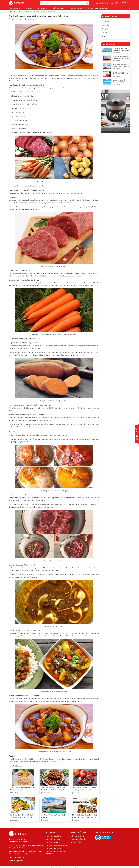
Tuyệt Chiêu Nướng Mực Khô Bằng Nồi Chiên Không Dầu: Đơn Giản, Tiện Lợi (22, 789)
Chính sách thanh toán (53, 848)
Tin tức (105, 33)
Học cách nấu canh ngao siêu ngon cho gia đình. (28, 186)
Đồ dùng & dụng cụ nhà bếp (99, 8)
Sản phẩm (106, 29)
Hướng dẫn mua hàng (53, 836)
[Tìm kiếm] (87, 3)
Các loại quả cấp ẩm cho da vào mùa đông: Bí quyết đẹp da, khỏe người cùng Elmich (84, 789)
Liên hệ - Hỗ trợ (76, 842)
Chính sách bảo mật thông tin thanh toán (56, 853)
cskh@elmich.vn (19, 861)
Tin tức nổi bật (109, 44)
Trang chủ (106, 21)
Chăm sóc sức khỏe (77, 8)
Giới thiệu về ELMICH (78, 836)
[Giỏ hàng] (126, 3)
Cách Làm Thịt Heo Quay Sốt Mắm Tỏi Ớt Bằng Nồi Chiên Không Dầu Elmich (53, 789)
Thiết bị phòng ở (59, 8)
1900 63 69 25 (22, 857)
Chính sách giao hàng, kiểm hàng (57, 845)
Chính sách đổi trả (52, 842)
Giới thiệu (106, 25)
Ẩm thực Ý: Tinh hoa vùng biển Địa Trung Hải (54, 816)
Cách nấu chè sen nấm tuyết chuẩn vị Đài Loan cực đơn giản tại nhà (85, 816)
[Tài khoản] (115, 3)
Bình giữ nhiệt (16, 8)
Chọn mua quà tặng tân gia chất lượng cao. (26, 339)
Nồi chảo (29, 8)
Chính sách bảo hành (53, 839)
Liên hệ (105, 36)
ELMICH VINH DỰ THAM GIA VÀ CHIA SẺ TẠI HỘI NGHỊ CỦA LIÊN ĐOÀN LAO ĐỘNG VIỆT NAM (121, 75)
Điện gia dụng (43, 8)
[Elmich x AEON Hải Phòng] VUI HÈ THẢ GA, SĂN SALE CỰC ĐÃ (120, 82)
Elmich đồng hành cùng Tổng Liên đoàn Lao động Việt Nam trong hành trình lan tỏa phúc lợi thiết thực (121, 67)
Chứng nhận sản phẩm (78, 839)
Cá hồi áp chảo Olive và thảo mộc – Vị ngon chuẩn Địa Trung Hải (23, 816)
